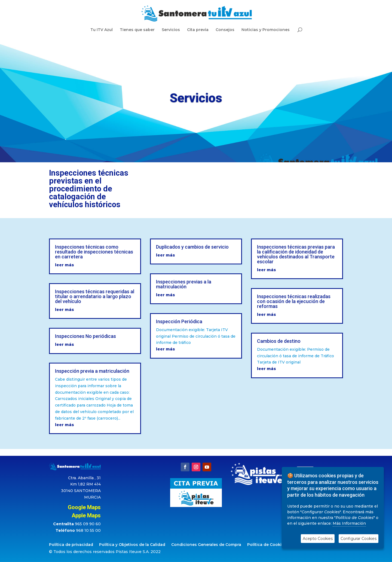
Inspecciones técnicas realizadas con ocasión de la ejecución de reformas (294, 301)
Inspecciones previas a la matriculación (184, 284)
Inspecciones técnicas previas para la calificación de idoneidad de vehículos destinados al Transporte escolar (296, 254)
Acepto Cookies (318, 539)
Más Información (349, 523)
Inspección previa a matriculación (92, 371)
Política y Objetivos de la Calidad (132, 545)
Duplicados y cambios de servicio (192, 247)
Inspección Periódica (179, 321)
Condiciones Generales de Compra (206, 545)
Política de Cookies (267, 545)
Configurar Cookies (359, 539)
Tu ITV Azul (102, 30)
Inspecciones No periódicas (85, 336)
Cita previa (198, 30)
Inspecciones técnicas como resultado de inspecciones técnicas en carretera (94, 252)
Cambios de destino (279, 341)
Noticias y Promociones (266, 30)
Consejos (225, 30)
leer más (65, 265)
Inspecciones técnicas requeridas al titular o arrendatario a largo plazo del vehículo (95, 296)
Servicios (171, 30)
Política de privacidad (71, 545)
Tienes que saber (137, 30)
